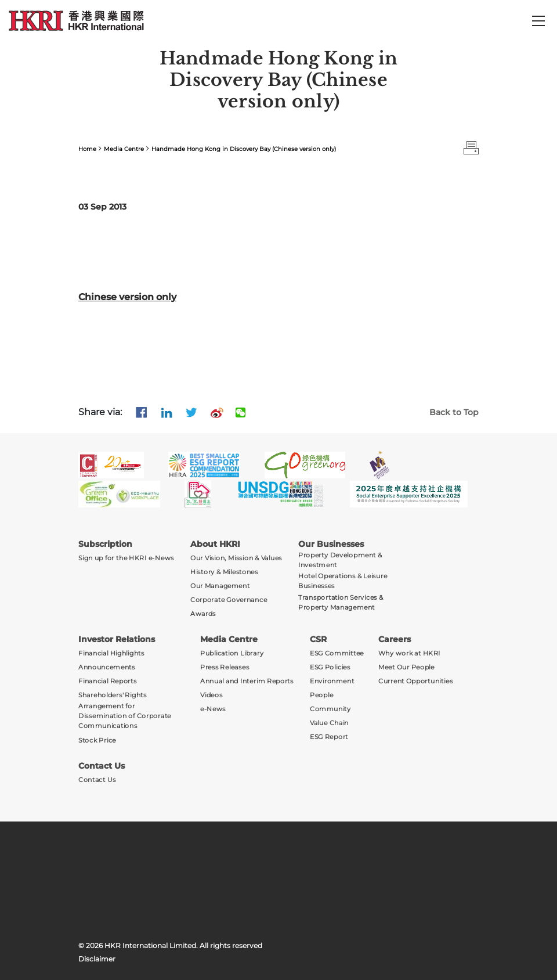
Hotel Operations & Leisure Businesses (343, 581)
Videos (211, 695)
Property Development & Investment (340, 560)
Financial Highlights (111, 653)
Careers (395, 639)
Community (330, 709)
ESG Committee (337, 653)
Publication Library (232, 653)
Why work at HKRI (409, 653)
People (321, 695)
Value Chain (329, 723)
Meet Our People (406, 667)
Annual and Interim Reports (247, 681)
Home (87, 149)
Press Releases (225, 667)
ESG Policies (330, 667)
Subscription (105, 544)
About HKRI (215, 544)
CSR (318, 639)
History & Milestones (224, 572)
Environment (332, 681)
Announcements (107, 667)
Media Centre (124, 149)
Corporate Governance (229, 600)
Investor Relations (117, 639)
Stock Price (97, 740)
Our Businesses (331, 544)
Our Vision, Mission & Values (236, 558)
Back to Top (454, 412)
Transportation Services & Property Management (341, 602)
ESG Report (329, 737)
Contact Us (102, 766)
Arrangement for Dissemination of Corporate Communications (125, 716)
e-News (213, 709)
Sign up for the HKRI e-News (126, 558)
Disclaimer (97, 959)
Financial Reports (108, 681)
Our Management (220, 586)
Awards (203, 614)
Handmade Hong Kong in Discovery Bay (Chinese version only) (244, 149)
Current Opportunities (415, 681)
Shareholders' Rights (113, 695)
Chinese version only (127, 297)
